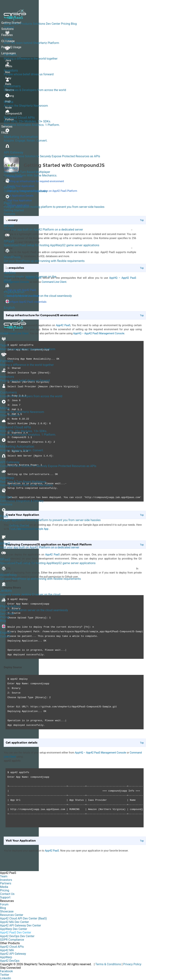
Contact (9, 27)
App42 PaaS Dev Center (16, 932)
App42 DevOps (10, 961)
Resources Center (12, 915)
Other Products (22, 24)
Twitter (5, 975)
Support (5, 897)
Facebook (6, 971)
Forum (4, 904)
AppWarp (6, 957)
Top (142, 743)
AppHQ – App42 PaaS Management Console (100, 753)
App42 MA (7, 950)
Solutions (39, 24)
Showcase (7, 911)
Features (9, 214)
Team (4, 876)
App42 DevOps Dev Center (17, 936)
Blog (74, 24)
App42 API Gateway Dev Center (20, 925)
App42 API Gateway (13, 954)
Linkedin (6, 978)
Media (4, 887)
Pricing (66, 24)
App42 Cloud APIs (12, 947)
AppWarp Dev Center (14, 929)
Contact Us (7, 894)
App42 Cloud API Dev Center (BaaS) (23, 918)
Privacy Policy (132, 964)
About (8, 24)
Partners (6, 883)
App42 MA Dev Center (14, 922)
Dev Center (53, 24)
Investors (6, 880)
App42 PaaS (52, 851)
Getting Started (14, 210)
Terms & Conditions (108, 964)
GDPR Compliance (12, 940)
